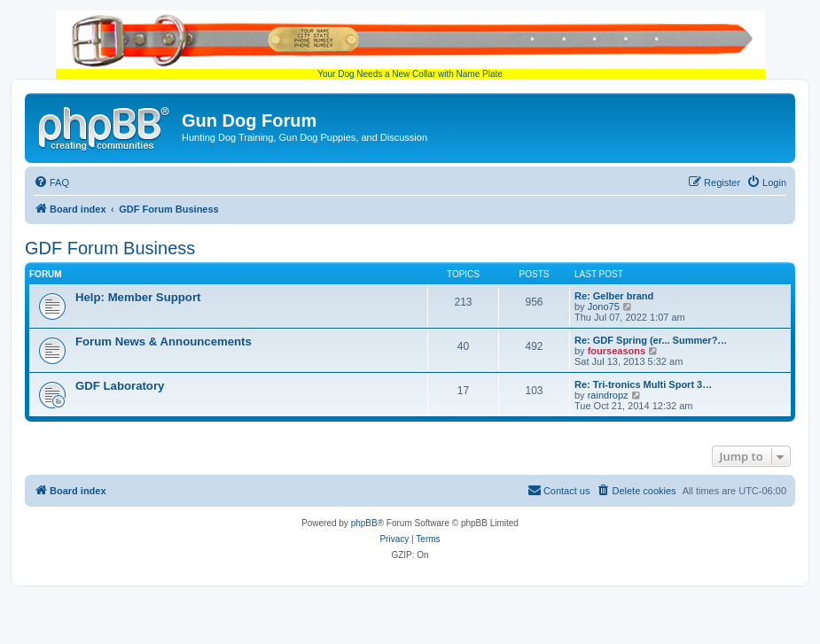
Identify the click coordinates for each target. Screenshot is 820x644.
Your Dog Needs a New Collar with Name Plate (410, 45)
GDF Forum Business (110, 248)
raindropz (608, 395)
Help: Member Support (138, 297)
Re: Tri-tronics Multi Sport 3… (643, 384)
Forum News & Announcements (164, 341)
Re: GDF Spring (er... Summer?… (651, 340)
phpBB (364, 523)
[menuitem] (51, 182)
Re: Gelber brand (614, 296)
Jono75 (604, 306)
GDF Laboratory (120, 386)
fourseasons (617, 351)
